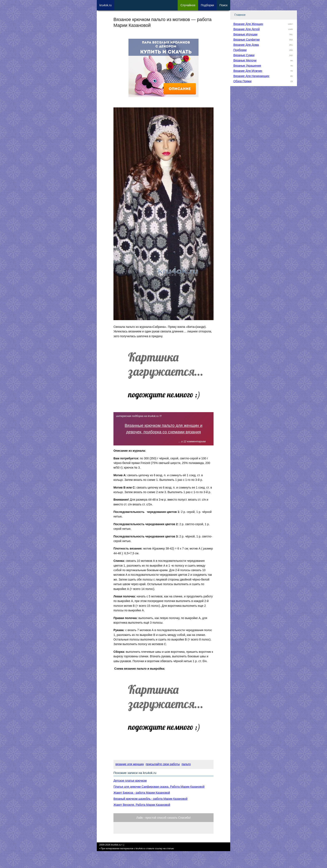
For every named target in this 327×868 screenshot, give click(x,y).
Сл (188, 5)
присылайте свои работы (163, 764)
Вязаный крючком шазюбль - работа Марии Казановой (150, 799)
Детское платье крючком (130, 781)
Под (207, 5)
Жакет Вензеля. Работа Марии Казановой (142, 805)
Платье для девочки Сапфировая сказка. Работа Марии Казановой (159, 787)
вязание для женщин (130, 764)
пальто (186, 764)
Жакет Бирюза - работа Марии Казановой (142, 793)
